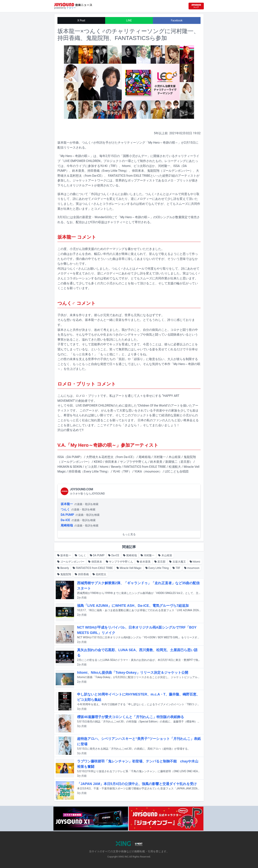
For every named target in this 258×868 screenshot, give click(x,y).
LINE (129, 20)
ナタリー (71, 8)
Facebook (177, 20)
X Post (81, 20)
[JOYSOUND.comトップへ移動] (196, 6)
